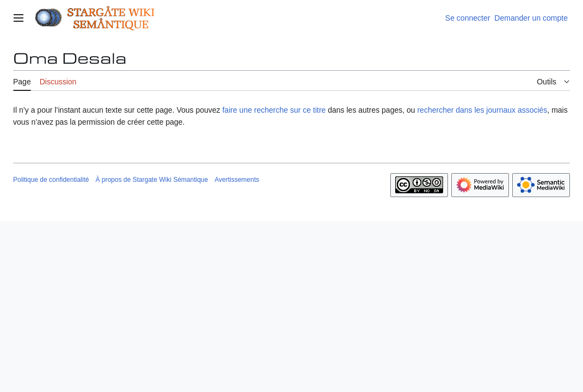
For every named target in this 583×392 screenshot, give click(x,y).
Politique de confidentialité (51, 180)
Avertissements (237, 180)
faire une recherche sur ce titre (274, 110)
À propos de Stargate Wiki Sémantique (152, 180)
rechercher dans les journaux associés (482, 110)
